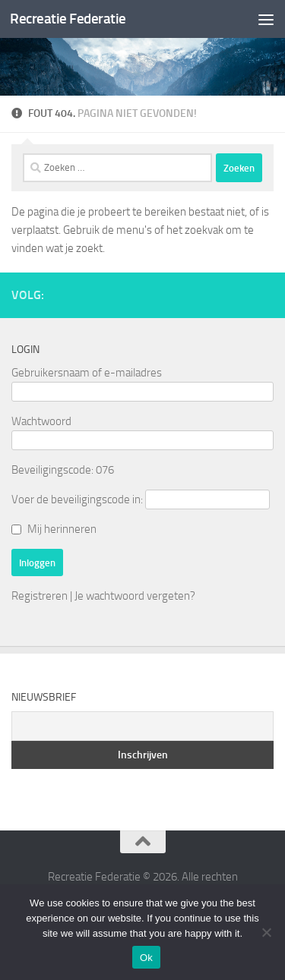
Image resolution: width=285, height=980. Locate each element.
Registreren (40, 596)
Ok (146, 958)
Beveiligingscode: (52, 470)
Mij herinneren (62, 529)
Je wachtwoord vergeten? (135, 596)
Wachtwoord (41, 421)
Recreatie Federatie (68, 19)
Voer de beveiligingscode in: (77, 499)
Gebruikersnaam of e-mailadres (87, 373)
